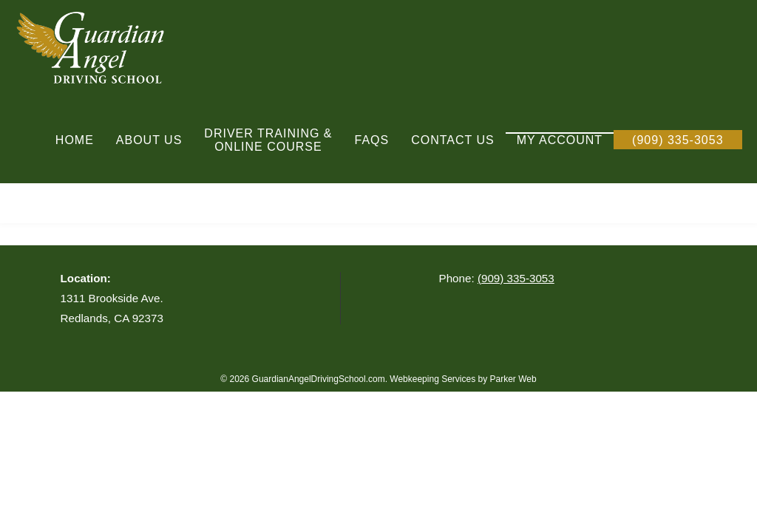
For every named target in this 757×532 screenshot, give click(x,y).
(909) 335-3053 (516, 278)
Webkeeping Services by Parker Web (463, 379)
